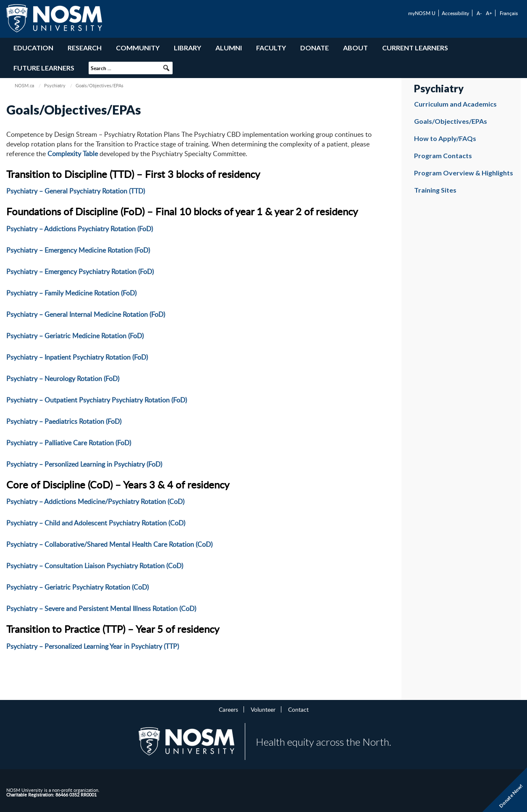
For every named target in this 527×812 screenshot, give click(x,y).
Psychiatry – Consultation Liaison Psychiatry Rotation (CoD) (95, 566)
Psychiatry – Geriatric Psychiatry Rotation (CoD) (77, 587)
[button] (166, 68)
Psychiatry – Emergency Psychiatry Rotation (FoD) (80, 272)
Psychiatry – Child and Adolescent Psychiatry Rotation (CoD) (96, 523)
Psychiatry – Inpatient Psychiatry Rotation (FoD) (77, 357)
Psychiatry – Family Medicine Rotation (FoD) (71, 293)
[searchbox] (131, 68)
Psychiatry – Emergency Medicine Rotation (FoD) (78, 250)
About (355, 48)
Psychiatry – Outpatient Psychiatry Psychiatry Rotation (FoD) (97, 400)
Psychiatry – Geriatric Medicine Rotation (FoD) (75, 336)
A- (479, 13)
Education (33, 48)
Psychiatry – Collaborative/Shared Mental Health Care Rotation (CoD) (109, 544)
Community (138, 48)
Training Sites (435, 190)
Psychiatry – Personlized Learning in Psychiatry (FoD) (84, 464)
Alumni (229, 48)
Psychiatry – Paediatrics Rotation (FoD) (64, 421)
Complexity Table (73, 154)
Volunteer (263, 709)
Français (509, 13)
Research (85, 48)
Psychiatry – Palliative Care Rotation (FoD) (69, 443)
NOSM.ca (24, 85)
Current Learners (415, 48)
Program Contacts (443, 155)
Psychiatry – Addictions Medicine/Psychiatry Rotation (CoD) (95, 501)
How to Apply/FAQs (445, 138)
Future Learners (44, 68)
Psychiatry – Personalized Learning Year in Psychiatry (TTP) (93, 646)
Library (187, 48)
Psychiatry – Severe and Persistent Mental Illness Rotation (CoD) (101, 608)
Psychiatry (55, 85)
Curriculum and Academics (455, 104)
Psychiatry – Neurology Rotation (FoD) (63, 379)
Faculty (271, 48)
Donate (315, 48)
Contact (298, 709)
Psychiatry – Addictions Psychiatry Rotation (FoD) (80, 229)
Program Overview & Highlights (464, 173)
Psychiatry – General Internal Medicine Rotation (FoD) (86, 314)
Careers (228, 709)
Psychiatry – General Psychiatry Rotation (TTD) (76, 191)
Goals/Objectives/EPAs (451, 121)
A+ (489, 13)
